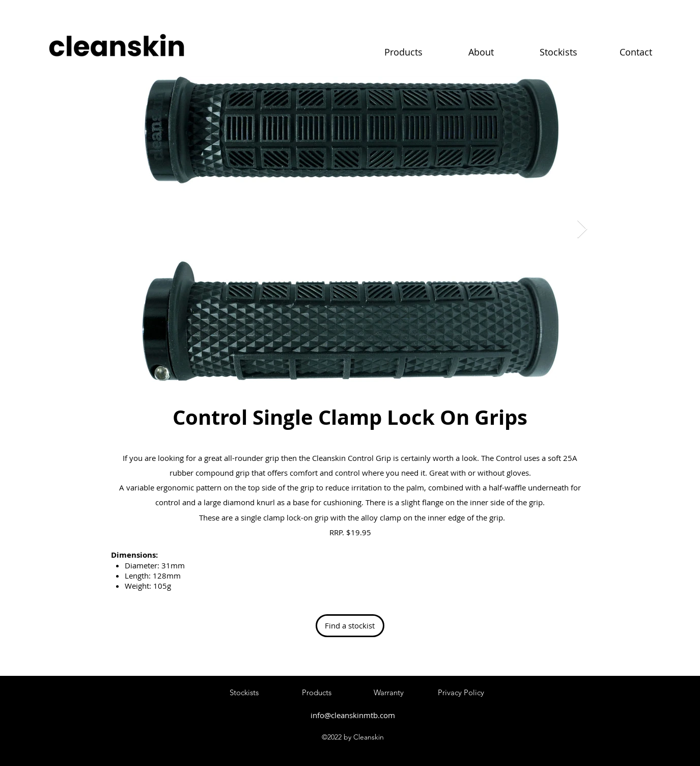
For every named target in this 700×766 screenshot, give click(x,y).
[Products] (317, 693)
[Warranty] (389, 693)
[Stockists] (244, 693)
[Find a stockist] (350, 626)
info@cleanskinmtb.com (353, 715)
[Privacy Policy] (461, 693)
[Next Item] (582, 229)
